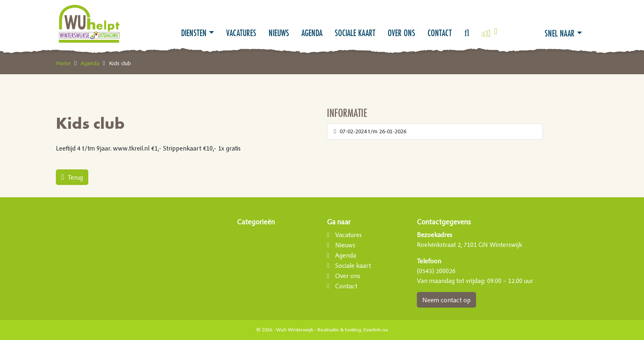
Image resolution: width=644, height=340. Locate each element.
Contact (440, 33)
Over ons (401, 33)
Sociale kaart (355, 33)
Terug (72, 177)
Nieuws (279, 33)
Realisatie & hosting (339, 330)
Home (63, 63)
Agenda (312, 33)
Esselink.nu (376, 330)
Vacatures (241, 33)
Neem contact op (446, 300)
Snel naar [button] (560, 33)
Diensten (194, 33)
